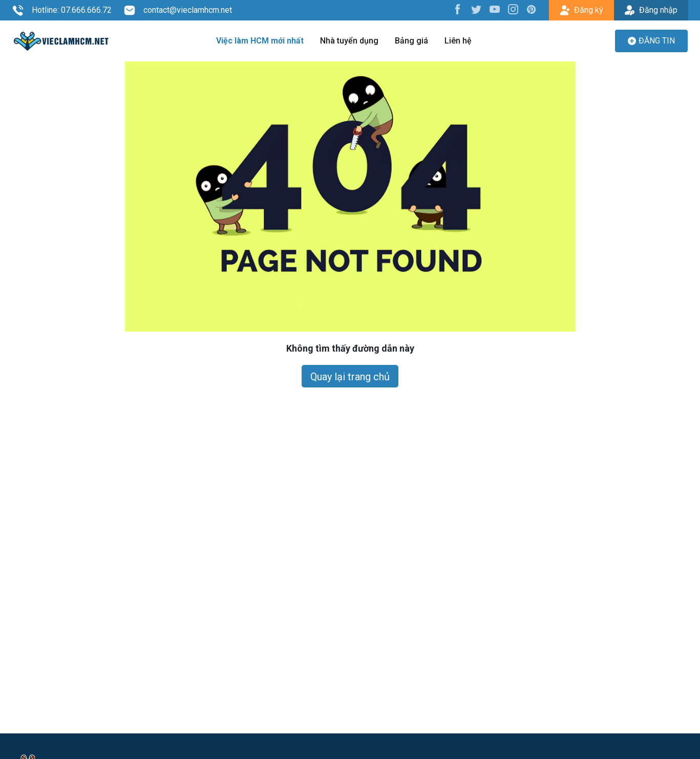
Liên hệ (458, 41)
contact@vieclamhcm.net (178, 10)
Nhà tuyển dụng (349, 41)
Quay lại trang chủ (350, 377)
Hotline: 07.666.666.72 (62, 10)
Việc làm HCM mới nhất (260, 41)
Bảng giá (411, 41)
